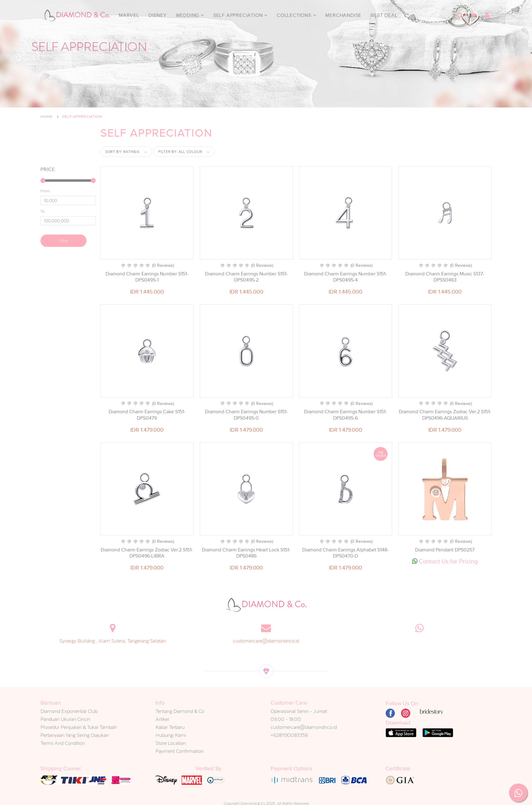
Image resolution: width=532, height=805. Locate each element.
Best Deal (384, 15)
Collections (296, 15)
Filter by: (180, 152)
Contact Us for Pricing (445, 561)
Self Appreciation (240, 15)
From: (46, 191)
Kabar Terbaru (170, 727)
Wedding (190, 15)
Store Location (171, 743)
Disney (158, 15)
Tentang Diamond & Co (180, 711)
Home (47, 117)
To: (43, 211)
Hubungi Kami (171, 735)
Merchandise (343, 15)
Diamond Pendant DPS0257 (445, 550)
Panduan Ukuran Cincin (65, 719)
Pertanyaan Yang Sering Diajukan (75, 735)
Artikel (162, 719)
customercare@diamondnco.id (266, 641)
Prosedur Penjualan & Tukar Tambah (79, 727)
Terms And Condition (63, 743)
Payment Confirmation (180, 751)
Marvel (129, 15)
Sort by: (122, 152)
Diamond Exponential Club (69, 711)
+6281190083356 (289, 735)
